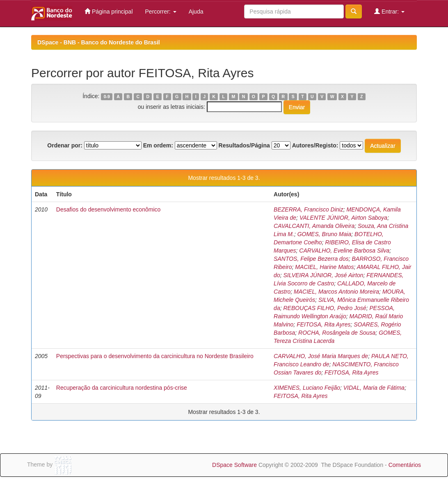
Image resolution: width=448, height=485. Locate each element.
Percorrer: (161, 11)
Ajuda (196, 11)
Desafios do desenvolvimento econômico (108, 209)
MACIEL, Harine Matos (324, 267)
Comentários (405, 465)
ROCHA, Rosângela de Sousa (337, 333)
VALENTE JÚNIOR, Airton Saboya (343, 218)
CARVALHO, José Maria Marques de (321, 356)
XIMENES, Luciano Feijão (307, 388)
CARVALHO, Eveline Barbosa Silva (344, 251)
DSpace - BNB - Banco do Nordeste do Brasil (99, 42)
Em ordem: (158, 145)
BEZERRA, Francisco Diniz (309, 209)
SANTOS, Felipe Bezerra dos (311, 259)
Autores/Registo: (315, 145)
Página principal (109, 11)
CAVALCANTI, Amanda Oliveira (314, 226)
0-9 (107, 97)
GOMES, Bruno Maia (325, 234)
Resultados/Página (244, 145)
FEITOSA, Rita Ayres (323, 324)
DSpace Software (234, 465)
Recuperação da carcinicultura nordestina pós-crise (122, 388)
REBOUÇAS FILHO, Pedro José (325, 308)
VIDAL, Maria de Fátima (374, 388)
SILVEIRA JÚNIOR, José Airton (323, 275)
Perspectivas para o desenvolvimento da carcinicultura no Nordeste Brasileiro (155, 356)
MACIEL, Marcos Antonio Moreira (336, 292)
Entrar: (389, 11)
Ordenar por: (65, 145)
